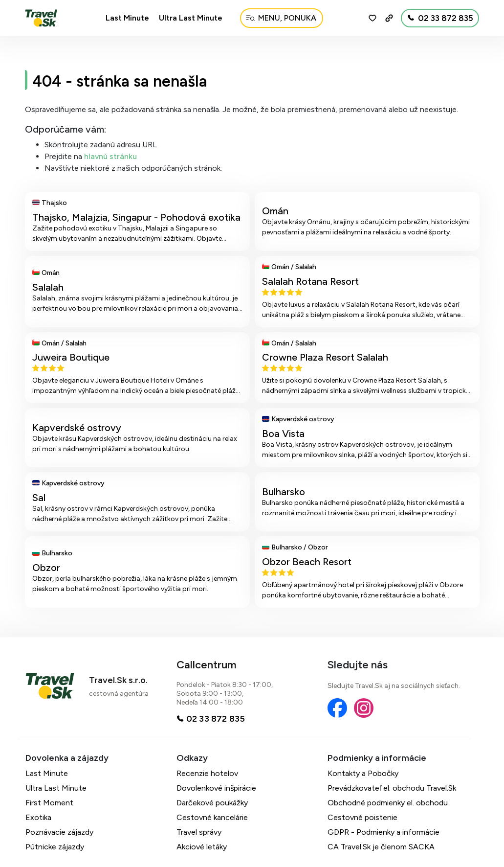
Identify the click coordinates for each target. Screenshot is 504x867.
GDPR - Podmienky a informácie (383, 832)
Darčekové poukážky (212, 803)
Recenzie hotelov (207, 773)
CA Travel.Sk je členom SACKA (381, 847)
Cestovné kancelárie (212, 817)
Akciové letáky (202, 847)
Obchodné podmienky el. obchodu (388, 803)
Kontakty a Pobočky (363, 773)
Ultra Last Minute (191, 18)
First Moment (49, 803)
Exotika (38, 817)
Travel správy (199, 832)
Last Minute (127, 18)
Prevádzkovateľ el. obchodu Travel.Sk (392, 788)
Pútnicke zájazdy (55, 847)
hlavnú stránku (110, 156)
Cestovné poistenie (362, 817)
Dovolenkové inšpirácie (216, 788)
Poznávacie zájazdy (59, 832)
